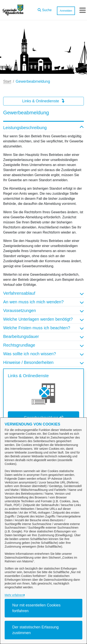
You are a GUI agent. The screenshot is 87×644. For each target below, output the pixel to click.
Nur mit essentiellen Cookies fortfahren (36, 608)
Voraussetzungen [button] (43, 311)
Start (7, 81)
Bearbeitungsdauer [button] (43, 336)
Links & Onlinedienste (43, 101)
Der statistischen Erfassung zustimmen (35, 630)
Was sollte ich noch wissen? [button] (43, 354)
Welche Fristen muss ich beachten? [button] (43, 328)
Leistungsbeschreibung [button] (43, 128)
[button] (45, 9)
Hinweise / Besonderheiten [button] (43, 362)
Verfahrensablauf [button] (43, 293)
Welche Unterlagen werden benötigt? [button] (43, 319)
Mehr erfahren (14, 595)
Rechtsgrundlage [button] (43, 345)
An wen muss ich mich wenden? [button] (43, 302)
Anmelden (66, 11)
